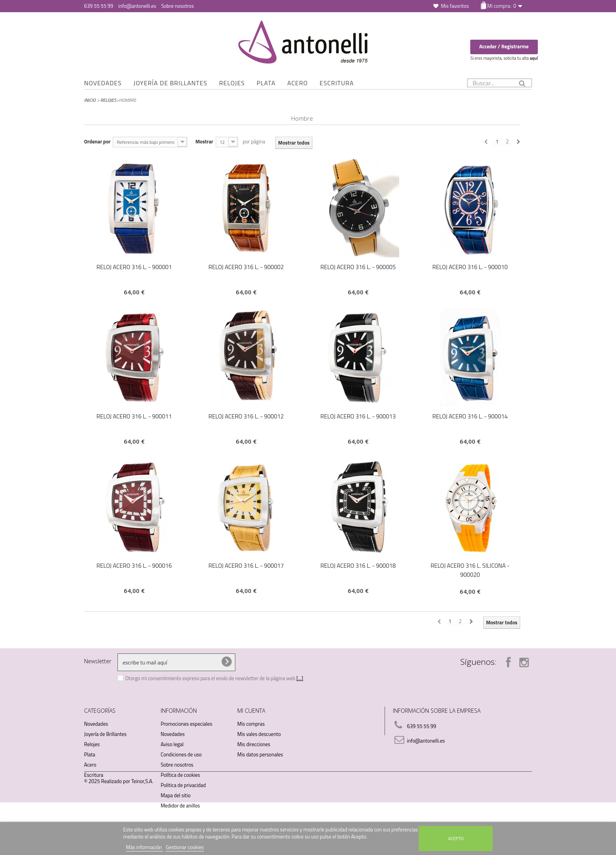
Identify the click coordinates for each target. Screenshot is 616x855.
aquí (534, 58)
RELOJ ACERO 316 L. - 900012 (246, 416)
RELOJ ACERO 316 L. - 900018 (358, 566)
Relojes (232, 83)
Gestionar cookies (185, 847)
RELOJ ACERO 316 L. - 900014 (470, 416)
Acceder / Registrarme (504, 46)
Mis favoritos (455, 6)
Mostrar (204, 141)
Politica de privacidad (183, 785)
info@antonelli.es (137, 6)
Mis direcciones (254, 744)
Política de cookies (180, 775)
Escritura (337, 83)
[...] (300, 678)
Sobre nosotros (177, 6)
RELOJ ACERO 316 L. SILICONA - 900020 (470, 570)
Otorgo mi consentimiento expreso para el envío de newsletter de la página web (211, 678)
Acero (297, 83)
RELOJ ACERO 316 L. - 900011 (134, 416)
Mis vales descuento (259, 734)
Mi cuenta (251, 711)
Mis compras (251, 724)
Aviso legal (172, 744)
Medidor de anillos (180, 805)
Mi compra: (501, 6)
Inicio (90, 100)
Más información (145, 847)
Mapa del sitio (176, 795)
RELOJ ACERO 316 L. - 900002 (246, 267)
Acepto (456, 838)
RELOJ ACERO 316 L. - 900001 (134, 267)
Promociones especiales (186, 724)
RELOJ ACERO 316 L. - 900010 (470, 267)
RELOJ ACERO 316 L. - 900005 (358, 267)
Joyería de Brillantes (170, 83)
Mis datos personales (260, 754)
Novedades (103, 83)
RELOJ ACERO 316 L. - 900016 (134, 566)
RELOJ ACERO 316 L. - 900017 (246, 566)
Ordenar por (97, 141)
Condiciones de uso (181, 754)
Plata (266, 83)
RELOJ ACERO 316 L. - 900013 (358, 416)
